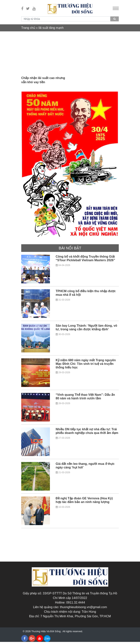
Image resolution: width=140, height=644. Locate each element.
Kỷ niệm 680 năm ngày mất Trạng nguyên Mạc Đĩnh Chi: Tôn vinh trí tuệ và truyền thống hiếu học (86, 366)
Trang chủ (28, 28)
